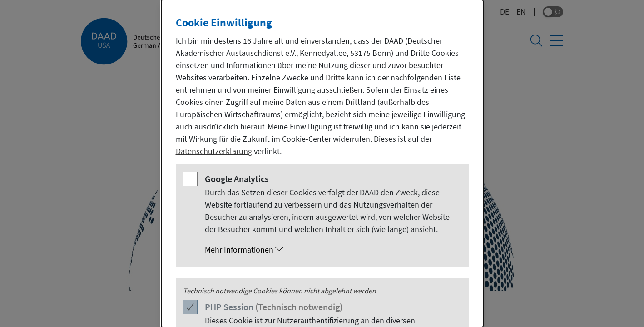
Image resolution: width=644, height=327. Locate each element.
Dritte (335, 77)
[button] (331, 250)
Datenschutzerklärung (214, 151)
